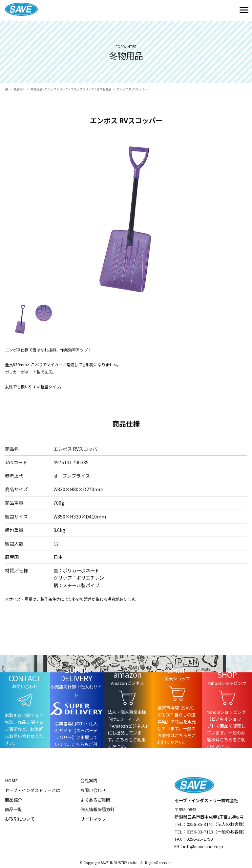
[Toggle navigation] (244, 10)
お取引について (20, 819)
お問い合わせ (93, 790)
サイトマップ (93, 819)
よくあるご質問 (95, 800)
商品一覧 (13, 809)
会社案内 (89, 780)
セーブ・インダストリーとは (32, 790)
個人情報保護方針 (97, 809)
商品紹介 (19, 89)
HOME (11, 780)
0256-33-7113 (200, 832)
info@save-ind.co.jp (203, 846)
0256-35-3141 (200, 824)
